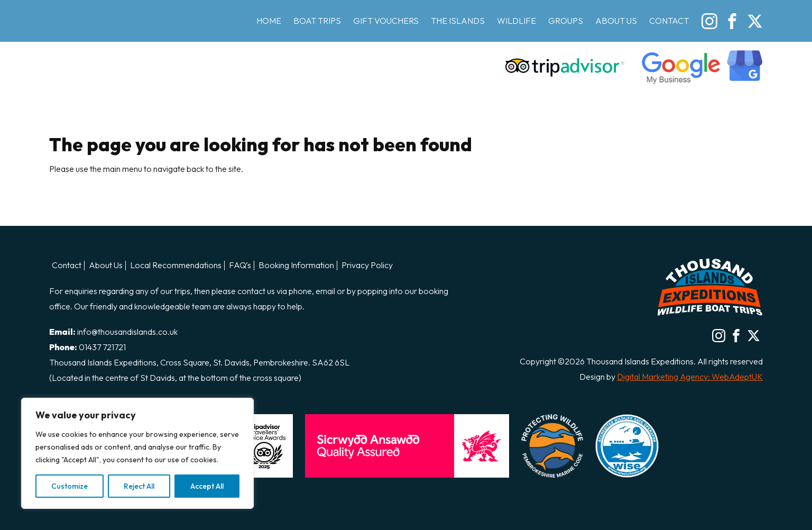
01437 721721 (102, 347)
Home (269, 21)
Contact (669, 21)
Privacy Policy (367, 266)
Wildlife (516, 21)
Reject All (139, 486)
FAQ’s (240, 266)
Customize (70, 486)
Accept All (207, 486)
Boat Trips (317, 21)
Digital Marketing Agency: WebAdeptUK (690, 377)
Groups (566, 21)
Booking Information (296, 266)
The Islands (458, 21)
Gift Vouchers (386, 21)
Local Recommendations (176, 266)
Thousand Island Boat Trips (107, 43)
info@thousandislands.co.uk (127, 332)
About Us (616, 21)
